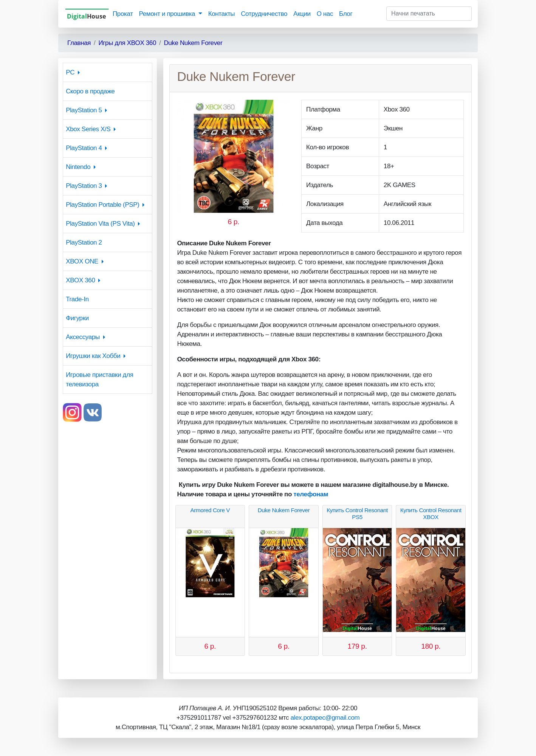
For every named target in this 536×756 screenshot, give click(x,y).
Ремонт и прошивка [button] (168, 14)
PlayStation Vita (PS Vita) (100, 224)
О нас (325, 14)
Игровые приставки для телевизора (99, 380)
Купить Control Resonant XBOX (431, 514)
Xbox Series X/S (88, 129)
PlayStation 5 (84, 110)
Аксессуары (83, 337)
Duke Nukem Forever (193, 43)
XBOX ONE (82, 261)
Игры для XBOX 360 (127, 43)
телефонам (311, 494)
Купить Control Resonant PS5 (357, 514)
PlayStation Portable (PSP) (102, 205)
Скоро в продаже (90, 91)
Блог (346, 14)
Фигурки (77, 318)
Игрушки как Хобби (93, 356)
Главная (79, 43)
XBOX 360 (80, 280)
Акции (302, 14)
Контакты (222, 14)
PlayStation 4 (84, 148)
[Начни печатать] (429, 14)
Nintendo (78, 167)
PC (70, 72)
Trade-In (77, 299)
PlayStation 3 (84, 186)
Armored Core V (210, 510)
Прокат (123, 14)
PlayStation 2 (84, 242)
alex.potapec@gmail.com (325, 718)
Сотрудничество (264, 14)
